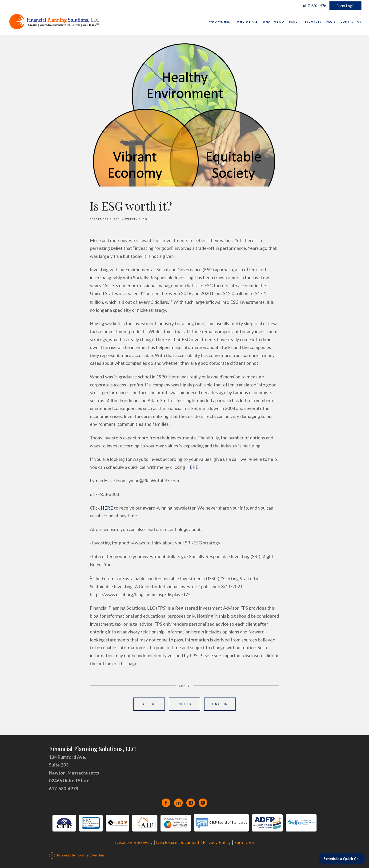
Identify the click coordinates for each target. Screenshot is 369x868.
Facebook (149, 704)
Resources (312, 22)
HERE (192, 467)
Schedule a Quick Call (342, 858)
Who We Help (221, 22)
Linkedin (220, 704)
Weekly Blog (136, 219)
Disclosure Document (178, 842)
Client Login (345, 6)
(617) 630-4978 (313, 6)
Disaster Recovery (134, 842)
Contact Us (351, 22)
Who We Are (247, 22)
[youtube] (203, 803)
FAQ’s (331, 22)
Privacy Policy (217, 842)
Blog (294, 22)
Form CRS (244, 842)
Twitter (184, 704)
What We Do (274, 22)
